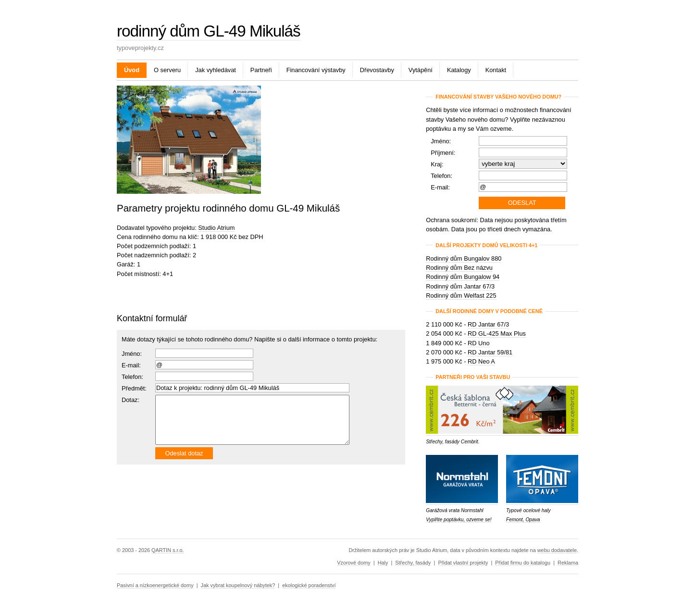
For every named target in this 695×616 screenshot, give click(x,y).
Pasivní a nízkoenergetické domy (155, 585)
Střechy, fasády (413, 563)
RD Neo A (481, 361)
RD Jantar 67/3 (488, 324)
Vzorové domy (354, 563)
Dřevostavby (377, 70)
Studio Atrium (216, 228)
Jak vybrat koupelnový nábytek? (238, 585)
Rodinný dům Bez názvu (459, 268)
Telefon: (441, 176)
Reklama (568, 563)
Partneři (261, 70)
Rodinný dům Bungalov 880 (464, 258)
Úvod (132, 70)
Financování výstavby (316, 70)
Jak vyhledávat (216, 70)
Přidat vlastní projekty (463, 563)
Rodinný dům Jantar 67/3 (460, 286)
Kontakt (496, 70)
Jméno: (132, 354)
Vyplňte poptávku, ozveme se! (459, 520)
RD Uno (479, 343)
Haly (383, 563)
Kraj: (437, 164)
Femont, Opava (523, 520)
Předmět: (134, 388)
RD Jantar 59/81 (490, 352)
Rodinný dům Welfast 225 (461, 295)
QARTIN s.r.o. (168, 550)
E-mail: (131, 365)
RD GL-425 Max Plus (497, 333)
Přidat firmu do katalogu (523, 563)
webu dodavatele (557, 550)
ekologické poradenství (309, 585)
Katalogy (459, 70)
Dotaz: (130, 400)
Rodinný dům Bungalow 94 (463, 277)
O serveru (167, 70)
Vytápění (421, 70)
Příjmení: (443, 153)
